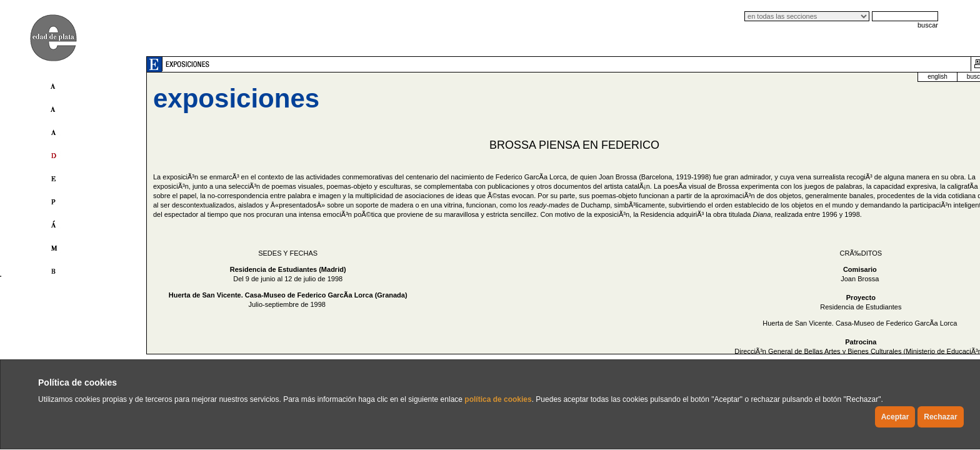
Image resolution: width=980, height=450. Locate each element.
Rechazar (940, 417)
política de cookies (498, 399)
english (782, 77)
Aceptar (895, 417)
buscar (928, 25)
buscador (825, 77)
